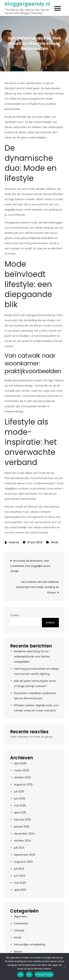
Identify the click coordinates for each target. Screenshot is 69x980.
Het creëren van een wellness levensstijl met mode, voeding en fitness (38, 587)
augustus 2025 (23, 784)
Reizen (18, 952)
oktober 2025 (22, 777)
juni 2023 (20, 876)
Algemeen (21, 916)
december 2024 (24, 834)
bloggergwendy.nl (27, 4)
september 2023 (25, 855)
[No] (64, 967)
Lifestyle (19, 930)
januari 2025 (22, 827)
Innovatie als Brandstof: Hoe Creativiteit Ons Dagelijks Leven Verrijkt (30, 566)
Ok (21, 975)
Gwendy (14, 542)
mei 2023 (20, 883)
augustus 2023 (23, 862)
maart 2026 (22, 770)
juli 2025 (19, 791)
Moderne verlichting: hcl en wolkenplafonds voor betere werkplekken (32, 657)
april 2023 (20, 890)
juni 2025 (20, 798)
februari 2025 (22, 820)
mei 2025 (20, 806)
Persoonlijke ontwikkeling (30, 945)
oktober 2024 (23, 841)
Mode (55, 542)
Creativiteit (21, 923)
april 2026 (20, 763)
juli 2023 (19, 869)
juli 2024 (19, 848)
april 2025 (20, 813)
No (29, 975)
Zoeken (15, 615)
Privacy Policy (44, 975)
